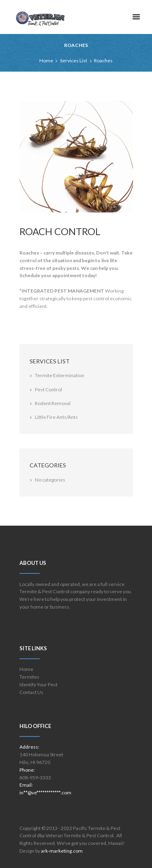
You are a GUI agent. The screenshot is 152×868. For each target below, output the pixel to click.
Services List (74, 60)
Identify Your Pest (39, 684)
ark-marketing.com (62, 851)
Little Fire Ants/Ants (56, 417)
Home (46, 60)
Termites (29, 677)
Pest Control (48, 389)
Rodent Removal (53, 403)
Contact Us (31, 692)
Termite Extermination (60, 375)
